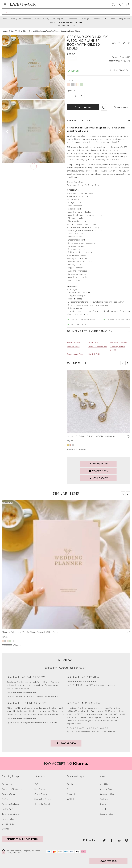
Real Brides (72, 784)
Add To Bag (83, 107)
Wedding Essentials (119, 342)
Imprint (103, 809)
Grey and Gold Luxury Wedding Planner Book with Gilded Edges (54, 31)
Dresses (96, 19)
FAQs (37, 784)
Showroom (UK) (107, 794)
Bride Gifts (93, 342)
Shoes (4, 19)
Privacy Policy (8, 819)
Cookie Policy (8, 824)
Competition (73, 794)
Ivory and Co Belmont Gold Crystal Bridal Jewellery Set (91, 436)
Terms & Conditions (10, 814)
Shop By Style (125, 19)
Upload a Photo (98, 471)
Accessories (72, 19)
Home (4, 31)
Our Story (104, 799)
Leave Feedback (109, 861)
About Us (104, 784)
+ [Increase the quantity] (82, 96)
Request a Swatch (42, 804)
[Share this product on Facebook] (119, 43)
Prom (113, 19)
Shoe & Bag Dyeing (43, 799)
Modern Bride (73, 347)
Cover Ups (85, 19)
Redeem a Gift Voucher (12, 789)
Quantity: (71, 90)
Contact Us (7, 784)
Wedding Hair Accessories (21, 19)
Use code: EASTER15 (66, 24)
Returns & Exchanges (11, 804)
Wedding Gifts (21, 31)
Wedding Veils (58, 19)
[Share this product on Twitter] (124, 43)
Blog (69, 789)
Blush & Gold (124, 70)
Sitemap (6, 829)
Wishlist (70, 799)
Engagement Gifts (75, 354)
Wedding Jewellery (42, 19)
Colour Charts (41, 794)
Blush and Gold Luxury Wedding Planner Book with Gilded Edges (30, 632)
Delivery (6, 799)
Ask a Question (122, 107)
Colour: (70, 81)
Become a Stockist (108, 814)
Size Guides (40, 789)
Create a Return (9, 794)
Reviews (103, 804)
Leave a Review (98, 478)
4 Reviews (126, 61)
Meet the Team (106, 789)
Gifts (105, 19)
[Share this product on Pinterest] (129, 43)
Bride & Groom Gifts (98, 347)
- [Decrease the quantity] (70, 96)
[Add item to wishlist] (104, 108)
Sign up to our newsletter (22, 839)
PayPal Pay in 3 (9, 809)
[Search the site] (69, 12)
